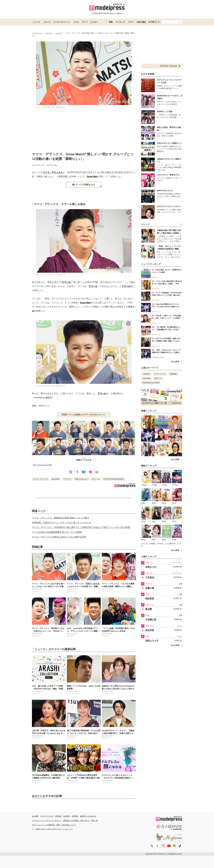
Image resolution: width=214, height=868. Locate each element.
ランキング (120, 22)
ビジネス (94, 22)
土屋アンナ (158, 378)
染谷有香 (150, 630)
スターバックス (160, 374)
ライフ (85, 22)
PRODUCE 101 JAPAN (151, 383)
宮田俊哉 (173, 374)
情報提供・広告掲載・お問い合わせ (76, 821)
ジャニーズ (96, 479)
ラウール (66, 282)
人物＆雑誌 (141, 22)
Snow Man (92, 177)
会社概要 (35, 816)
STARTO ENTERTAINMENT (114, 479)
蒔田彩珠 (150, 599)
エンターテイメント (62, 22)
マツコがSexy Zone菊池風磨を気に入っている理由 (57, 532)
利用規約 (58, 816)
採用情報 (75, 816)
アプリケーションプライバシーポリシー (47, 821)
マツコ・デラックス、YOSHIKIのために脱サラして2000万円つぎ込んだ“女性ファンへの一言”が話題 (81, 527)
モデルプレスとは (47, 816)
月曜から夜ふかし (81, 479)
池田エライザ (152, 641)
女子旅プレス (154, 22)
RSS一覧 (95, 821)
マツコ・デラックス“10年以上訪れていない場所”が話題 (59, 537)
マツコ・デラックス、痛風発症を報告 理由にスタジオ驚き (61, 518)
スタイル (47, 22)
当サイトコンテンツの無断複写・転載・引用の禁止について (54, 825)
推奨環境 (67, 816)
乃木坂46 (150, 577)
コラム (76, 22)
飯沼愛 (149, 609)
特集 (111, 22)
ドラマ (131, 22)
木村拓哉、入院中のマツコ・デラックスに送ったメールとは (61, 523)
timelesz (146, 374)
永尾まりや (151, 567)
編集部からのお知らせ (88, 816)
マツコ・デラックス (53, 172)
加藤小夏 (150, 588)
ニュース (37, 22)
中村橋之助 (151, 620)
